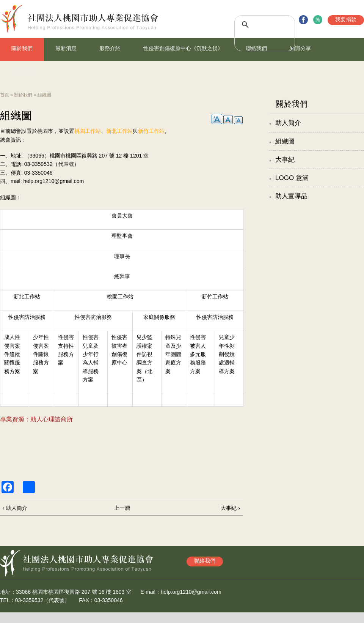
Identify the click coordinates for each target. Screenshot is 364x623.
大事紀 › (230, 508)
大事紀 (285, 160)
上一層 (122, 508)
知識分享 (300, 48)
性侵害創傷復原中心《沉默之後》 (183, 48)
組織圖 (285, 141)
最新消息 (66, 48)
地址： (8, 592)
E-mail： (151, 592)
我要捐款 (346, 19)
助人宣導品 (291, 196)
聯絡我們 (256, 48)
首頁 (5, 95)
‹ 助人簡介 (15, 508)
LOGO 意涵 (292, 178)
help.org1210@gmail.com (53, 181)
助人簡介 (288, 123)
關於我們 (22, 48)
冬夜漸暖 (22, 71)
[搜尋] (256, 25)
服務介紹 (110, 48)
